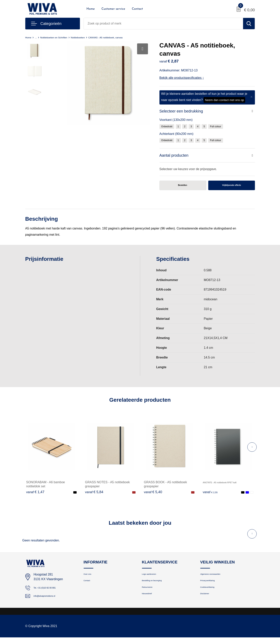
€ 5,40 (153, 495)
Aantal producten (176, 157)
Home (91, 9)
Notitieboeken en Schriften (60, 37)
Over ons (90, 578)
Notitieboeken (90, 37)
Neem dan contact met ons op (224, 100)
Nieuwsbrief (150, 603)
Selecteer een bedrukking (184, 112)
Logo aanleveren (153, 578)
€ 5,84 (94, 495)
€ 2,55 (212, 495)
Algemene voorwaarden (216, 578)
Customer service (113, 9)
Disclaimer (207, 603)
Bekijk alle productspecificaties (182, 78)
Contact (137, 9)
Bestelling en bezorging (157, 586)
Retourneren (150, 594)
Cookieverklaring (211, 594)
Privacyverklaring (211, 586)
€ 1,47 (35, 495)
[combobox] (163, 24)
